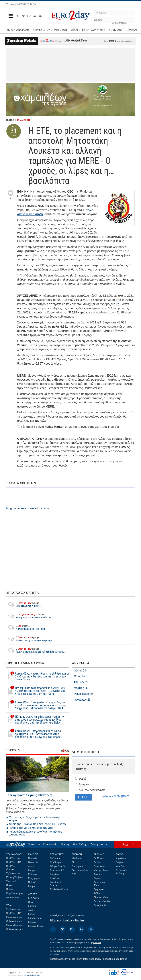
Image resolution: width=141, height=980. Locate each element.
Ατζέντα (98, 893)
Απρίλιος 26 (81, 682)
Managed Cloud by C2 (32, 975)
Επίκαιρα (33, 874)
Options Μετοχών (15, 929)
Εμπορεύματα (35, 918)
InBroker (97, 943)
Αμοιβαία (54, 874)
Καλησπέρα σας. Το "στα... (26, 627)
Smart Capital (100, 905)
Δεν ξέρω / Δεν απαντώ (92, 790)
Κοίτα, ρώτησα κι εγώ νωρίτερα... (31, 639)
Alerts (75, 862)
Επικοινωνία (50, 844)
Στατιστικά (11, 881)
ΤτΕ (118, 304)
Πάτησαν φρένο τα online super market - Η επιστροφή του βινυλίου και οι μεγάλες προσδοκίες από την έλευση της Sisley (35, 720)
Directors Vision (101, 897)
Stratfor (67, 920)
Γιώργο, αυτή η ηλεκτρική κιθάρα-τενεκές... (36, 650)
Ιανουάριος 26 (82, 700)
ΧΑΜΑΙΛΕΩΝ (23, 120)
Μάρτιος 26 (81, 688)
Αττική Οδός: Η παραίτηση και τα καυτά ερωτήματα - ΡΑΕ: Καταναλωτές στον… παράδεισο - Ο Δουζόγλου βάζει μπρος (34, 734)
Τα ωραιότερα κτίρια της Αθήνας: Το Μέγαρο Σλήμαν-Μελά (36, 833)
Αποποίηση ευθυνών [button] (103, 105)
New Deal (120, 866)
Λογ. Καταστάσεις (81, 870)
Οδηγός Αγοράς (58, 866)
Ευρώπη (32, 906)
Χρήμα (31, 914)
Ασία (31, 910)
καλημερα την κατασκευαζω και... (30, 616)
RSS (74, 874)
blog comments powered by (28, 508)
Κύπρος (32, 886)
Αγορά (31, 866)
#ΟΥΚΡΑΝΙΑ (116, 30)
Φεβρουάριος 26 (84, 694)
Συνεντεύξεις (100, 866)
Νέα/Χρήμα (56, 862)
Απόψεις (98, 862)
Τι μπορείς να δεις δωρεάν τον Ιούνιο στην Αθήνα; (35, 819)
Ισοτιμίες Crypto (36, 926)
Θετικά (83, 779)
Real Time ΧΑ (13, 858)
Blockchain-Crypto (59, 889)
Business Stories (102, 901)
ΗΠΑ (31, 902)
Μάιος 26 (79, 676)
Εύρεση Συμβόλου (15, 877)
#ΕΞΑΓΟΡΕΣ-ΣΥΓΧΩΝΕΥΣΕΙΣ (88, 30)
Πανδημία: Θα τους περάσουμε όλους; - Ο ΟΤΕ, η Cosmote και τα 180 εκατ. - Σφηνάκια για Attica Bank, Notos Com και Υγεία (38, 691)
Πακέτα (10, 885)
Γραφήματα (77, 866)
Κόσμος (32, 870)
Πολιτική (32, 882)
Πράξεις (10, 889)
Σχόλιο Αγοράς (13, 873)
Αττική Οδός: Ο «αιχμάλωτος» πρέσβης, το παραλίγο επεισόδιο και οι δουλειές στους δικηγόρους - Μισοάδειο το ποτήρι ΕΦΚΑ (36, 705)
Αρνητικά (84, 784)
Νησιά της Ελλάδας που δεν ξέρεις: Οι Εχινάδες (38, 824)
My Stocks (77, 858)
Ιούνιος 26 (80, 671)
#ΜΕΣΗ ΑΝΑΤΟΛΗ (18, 30)
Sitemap (65, 844)
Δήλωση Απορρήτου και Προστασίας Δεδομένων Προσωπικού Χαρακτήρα (89, 959)
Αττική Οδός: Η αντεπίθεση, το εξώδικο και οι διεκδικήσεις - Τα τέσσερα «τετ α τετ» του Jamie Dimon (38, 677)
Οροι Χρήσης (80, 844)
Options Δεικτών (14, 921)
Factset (80, 920)
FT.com (55, 920)
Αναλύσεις (55, 878)
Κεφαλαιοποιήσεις (15, 893)
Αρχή (125, 844)
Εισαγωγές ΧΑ (57, 870)
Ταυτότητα (34, 844)
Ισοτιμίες (32, 922)
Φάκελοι (98, 874)
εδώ (113, 41)
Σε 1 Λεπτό (34, 898)
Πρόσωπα (55, 858)
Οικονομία (33, 862)
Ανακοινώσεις (13, 897)
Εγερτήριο (99, 889)
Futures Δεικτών (14, 917)
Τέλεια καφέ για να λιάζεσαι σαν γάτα (31, 828)
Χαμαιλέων (121, 858)
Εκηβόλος (120, 862)
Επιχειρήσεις (34, 878)
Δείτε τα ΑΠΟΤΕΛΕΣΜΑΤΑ (116, 797)
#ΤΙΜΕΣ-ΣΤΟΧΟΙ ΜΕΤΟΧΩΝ (50, 30)
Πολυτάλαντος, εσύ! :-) (24, 604)
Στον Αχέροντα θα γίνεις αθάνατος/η (29, 795)
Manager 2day (101, 870)
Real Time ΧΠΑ (14, 862)
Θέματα (97, 878)
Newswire (33, 858)
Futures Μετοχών (15, 925)
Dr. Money (99, 858)
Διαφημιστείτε (99, 844)
